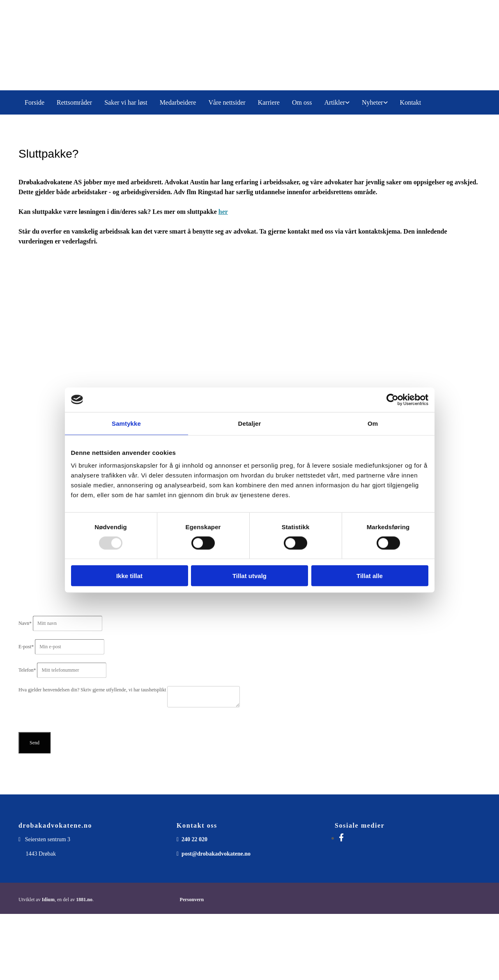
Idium (48, 900)
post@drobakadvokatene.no (216, 854)
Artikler (335, 102)
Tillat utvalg (249, 576)
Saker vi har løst (126, 102)
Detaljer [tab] (250, 423)
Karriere (269, 102)
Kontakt (411, 102)
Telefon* (27, 670)
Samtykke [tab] (126, 423)
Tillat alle (370, 576)
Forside (34, 102)
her (223, 212)
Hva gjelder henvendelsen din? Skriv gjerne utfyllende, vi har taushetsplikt (93, 690)
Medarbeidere (178, 102)
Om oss (302, 102)
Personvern (192, 900)
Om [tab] (373, 423)
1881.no (84, 900)
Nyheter (373, 102)
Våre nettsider (227, 102)
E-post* (26, 647)
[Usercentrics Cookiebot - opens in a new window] (392, 399)
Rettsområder (74, 102)
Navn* (25, 623)
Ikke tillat (129, 576)
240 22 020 (194, 839)
